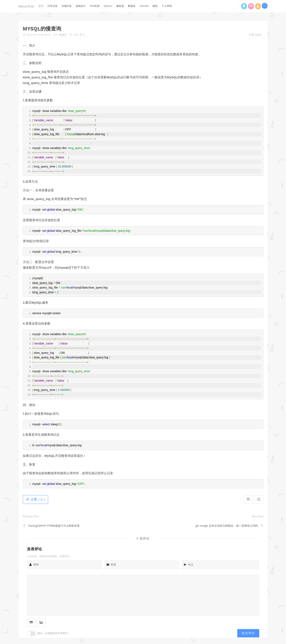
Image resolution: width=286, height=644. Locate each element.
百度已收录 (255, 35)
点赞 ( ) (36, 499)
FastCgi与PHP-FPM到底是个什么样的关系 (54, 526)
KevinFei (26, 6)
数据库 (63, 35)
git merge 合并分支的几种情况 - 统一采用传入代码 (227, 526)
